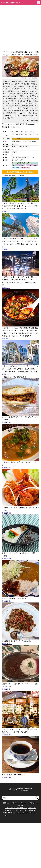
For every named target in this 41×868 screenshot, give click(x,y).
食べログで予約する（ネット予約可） (20, 172)
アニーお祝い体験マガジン (11, 2)
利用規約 (20, 805)
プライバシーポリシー (19, 803)
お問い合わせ (33, 803)
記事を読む (6, 211)
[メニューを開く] (38, 3)
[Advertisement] (20, 27)
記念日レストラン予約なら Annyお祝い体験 (20, 810)
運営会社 (6, 803)
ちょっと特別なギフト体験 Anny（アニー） (20, 808)
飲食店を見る (7, 422)
